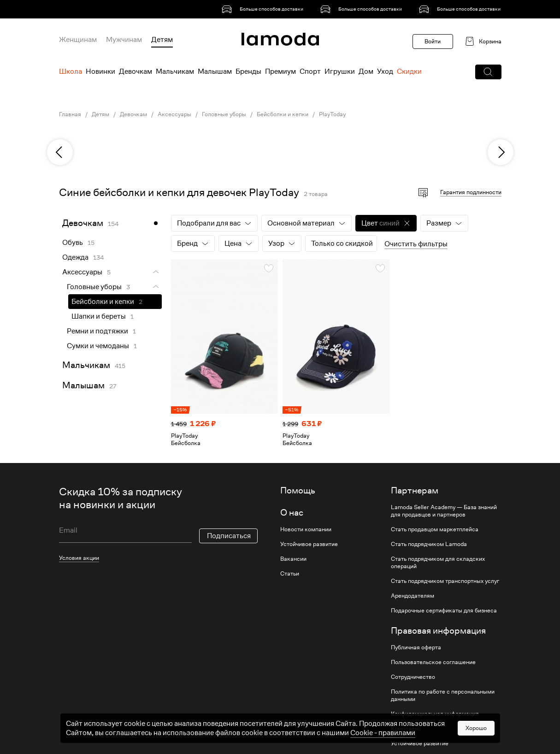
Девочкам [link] (133, 114)
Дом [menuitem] (366, 71)
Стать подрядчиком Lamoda (429, 544)
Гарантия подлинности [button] (471, 192)
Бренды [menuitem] (248, 71)
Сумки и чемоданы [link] (98, 346)
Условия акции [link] (79, 558)
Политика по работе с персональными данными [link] (443, 695)
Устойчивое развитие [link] (309, 544)
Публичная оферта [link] (416, 647)
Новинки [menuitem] (100, 71)
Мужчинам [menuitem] (124, 40)
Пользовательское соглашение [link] (433, 662)
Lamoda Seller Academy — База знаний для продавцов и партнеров (444, 511)
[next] (501, 152)
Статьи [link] (290, 574)
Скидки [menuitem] (409, 71)
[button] (488, 72)
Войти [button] (433, 41)
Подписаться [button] (229, 536)
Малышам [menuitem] (215, 71)
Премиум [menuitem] (280, 71)
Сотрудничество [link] (413, 677)
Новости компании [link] (306, 529)
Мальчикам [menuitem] (175, 71)
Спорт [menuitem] (310, 71)
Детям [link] (100, 114)
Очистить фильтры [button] (416, 244)
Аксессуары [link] (174, 114)
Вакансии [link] (293, 559)
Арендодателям (413, 596)
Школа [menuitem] (71, 71)
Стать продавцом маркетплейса (435, 529)
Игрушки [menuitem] (340, 71)
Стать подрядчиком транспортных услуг (445, 581)
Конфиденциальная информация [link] (435, 714)
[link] (264, 9)
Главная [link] (70, 114)
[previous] (60, 152)
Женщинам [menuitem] (78, 40)
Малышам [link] (83, 385)
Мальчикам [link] (86, 365)
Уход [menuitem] (385, 71)
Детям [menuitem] (162, 40)
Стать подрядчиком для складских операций (438, 563)
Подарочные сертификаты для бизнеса (444, 611)
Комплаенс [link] (406, 729)
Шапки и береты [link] (99, 316)
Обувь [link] (73, 243)
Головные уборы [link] (224, 114)
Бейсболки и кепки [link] (283, 114)
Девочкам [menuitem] (136, 71)
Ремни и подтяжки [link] (97, 331)
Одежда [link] (75, 257)
